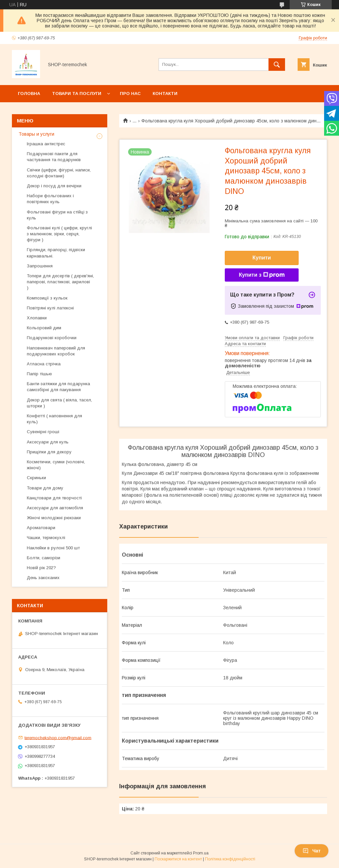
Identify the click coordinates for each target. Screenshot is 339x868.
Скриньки (36, 478)
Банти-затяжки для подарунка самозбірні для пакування (58, 387)
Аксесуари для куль (48, 442)
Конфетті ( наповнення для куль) (54, 419)
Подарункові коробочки (52, 338)
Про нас (130, 93)
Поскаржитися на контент (178, 859)
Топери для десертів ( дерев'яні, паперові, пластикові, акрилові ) (60, 282)
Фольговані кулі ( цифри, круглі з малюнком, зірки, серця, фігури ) (59, 234)
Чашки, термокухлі (46, 538)
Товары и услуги (36, 134)
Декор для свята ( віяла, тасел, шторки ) (59, 403)
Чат (312, 851)
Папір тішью (39, 374)
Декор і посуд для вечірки (54, 186)
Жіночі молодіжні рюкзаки (54, 518)
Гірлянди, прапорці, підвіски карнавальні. (56, 253)
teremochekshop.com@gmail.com (58, 737)
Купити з (262, 275)
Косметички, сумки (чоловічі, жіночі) (56, 465)
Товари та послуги (77, 93)
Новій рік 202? (41, 568)
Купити (262, 258)
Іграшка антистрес (46, 144)
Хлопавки (37, 318)
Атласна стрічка (44, 364)
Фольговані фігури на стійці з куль (57, 215)
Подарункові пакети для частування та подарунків (54, 157)
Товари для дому (45, 488)
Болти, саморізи (44, 558)
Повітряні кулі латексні (50, 308)
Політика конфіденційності (230, 859)
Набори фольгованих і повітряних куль (50, 199)
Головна (29, 93)
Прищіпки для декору (49, 452)
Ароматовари (41, 528)
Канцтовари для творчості (54, 498)
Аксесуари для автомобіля (55, 508)
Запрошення (40, 266)
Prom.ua (201, 853)
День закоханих (43, 578)
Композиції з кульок (47, 298)
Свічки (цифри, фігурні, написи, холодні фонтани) (59, 173)
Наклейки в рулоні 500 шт (53, 548)
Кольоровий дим (44, 328)
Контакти (165, 93)
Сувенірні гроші (43, 432)
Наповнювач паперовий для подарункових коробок (56, 351)
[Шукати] (277, 65)
